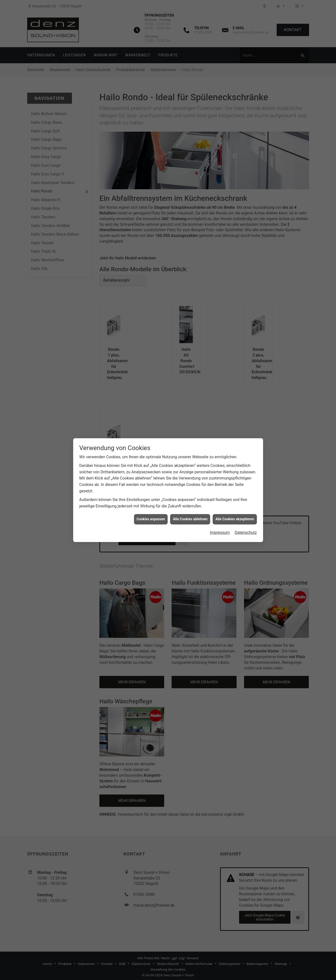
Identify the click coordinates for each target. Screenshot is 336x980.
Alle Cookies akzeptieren (235, 519)
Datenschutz (246, 532)
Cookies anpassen (151, 519)
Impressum (220, 532)
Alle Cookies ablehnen (190, 519)
